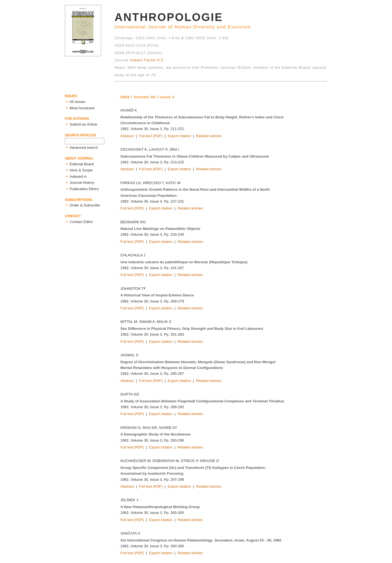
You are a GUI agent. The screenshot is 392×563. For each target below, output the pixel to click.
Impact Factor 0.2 (146, 60)
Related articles (209, 136)
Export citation (179, 136)
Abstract (127, 136)
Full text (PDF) (151, 136)
